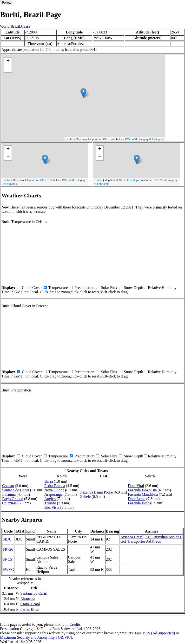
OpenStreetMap (100, 139)
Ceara (26, 26)
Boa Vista (52, 507)
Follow (7, 3)
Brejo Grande (13, 499)
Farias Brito (30, 609)
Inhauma (9, 494)
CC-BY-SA (131, 139)
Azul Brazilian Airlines (163, 537)
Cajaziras (9, 503)
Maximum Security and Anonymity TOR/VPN (36, 637)
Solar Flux (109, 288)
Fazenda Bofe (139, 503)
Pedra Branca (55, 486)
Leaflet (70, 139)
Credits (75, 624)
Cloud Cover (32, 288)
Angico (50, 499)
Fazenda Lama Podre (96, 492)
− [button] (8, 69)
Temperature (58, 288)
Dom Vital (136, 486)
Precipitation (84, 288)
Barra (49, 481)
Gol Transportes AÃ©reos (141, 541)
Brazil (15, 26)
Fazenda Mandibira (143, 494)
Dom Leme (137, 499)
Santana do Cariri (16, 490)
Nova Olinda (54, 490)
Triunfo (50, 503)
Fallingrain (158, 139)
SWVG (8, 569)
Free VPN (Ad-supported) (155, 633)
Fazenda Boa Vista (142, 490)
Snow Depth (133, 288)
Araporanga (53, 494)
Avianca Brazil (132, 537)
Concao (8, 486)
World (5, 26)
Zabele (86, 497)
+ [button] (8, 61)
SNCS (7, 559)
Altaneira (28, 599)
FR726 (8, 549)
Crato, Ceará (30, 604)
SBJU (7, 539)
